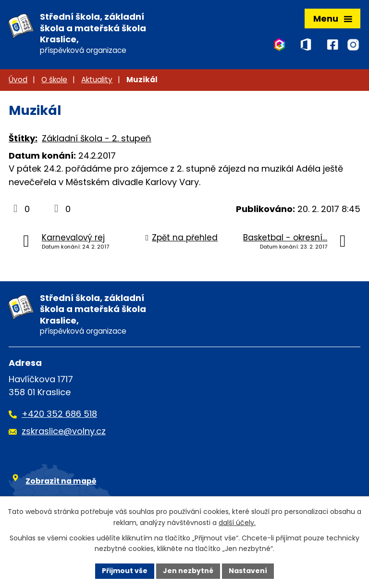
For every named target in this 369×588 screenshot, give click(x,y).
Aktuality (97, 80)
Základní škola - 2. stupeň (97, 138)
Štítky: (23, 138)
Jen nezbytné (188, 571)
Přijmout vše (125, 571)
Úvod (18, 80)
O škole (54, 80)
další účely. (237, 523)
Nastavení (248, 571)
